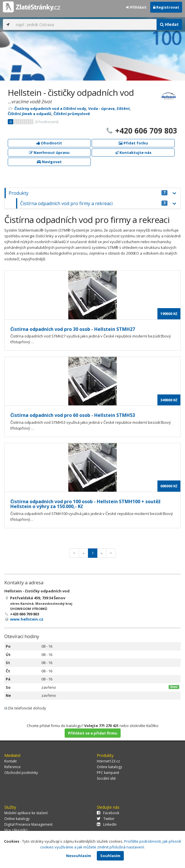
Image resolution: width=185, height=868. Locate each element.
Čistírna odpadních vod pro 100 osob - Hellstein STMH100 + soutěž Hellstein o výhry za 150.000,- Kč (85, 504)
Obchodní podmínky (21, 773)
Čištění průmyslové (72, 114)
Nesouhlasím (79, 856)
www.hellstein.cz (27, 619)
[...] (85, 24)
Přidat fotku (133, 143)
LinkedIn (107, 824)
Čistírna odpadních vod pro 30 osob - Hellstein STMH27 (73, 329)
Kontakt (10, 761)
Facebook (108, 813)
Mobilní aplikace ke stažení (26, 813)
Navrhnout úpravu (49, 152)
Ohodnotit (49, 143)
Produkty (88, 193)
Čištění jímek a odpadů (30, 114)
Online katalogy (109, 767)
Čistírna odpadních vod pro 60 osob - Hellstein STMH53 (73, 415)
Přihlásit (136, 7)
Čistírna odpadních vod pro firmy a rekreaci (94, 203)
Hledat (169, 24)
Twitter (106, 819)
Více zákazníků (16, 830)
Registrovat (166, 7)
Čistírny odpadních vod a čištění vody (50, 108)
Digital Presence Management (28, 824)
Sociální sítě (106, 778)
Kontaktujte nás (133, 152)
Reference (12, 767)
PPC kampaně (108, 773)
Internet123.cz (108, 761)
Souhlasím (110, 856)
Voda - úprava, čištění (109, 108)
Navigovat (49, 162)
